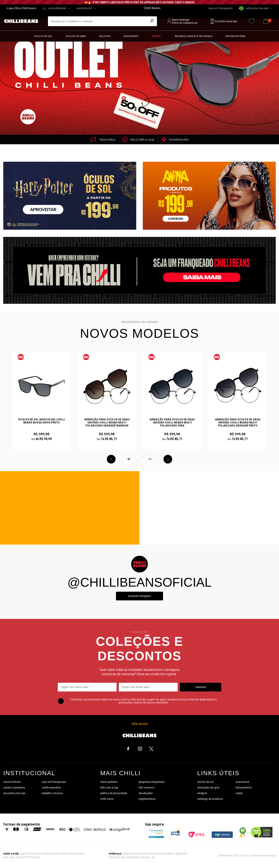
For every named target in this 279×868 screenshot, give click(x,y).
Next (168, 459)
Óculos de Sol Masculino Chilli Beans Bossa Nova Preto (42, 421)
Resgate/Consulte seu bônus (194, 36)
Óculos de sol (43, 36)
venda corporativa (14, 788)
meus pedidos (109, 782)
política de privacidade (114, 793)
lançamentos (244, 788)
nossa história (12, 782)
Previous (111, 459)
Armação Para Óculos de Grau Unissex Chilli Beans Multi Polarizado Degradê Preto (238, 423)
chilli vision (107, 799)
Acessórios (131, 36)
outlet (239, 793)
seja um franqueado (220, 8)
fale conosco (147, 788)
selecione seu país (254, 8)
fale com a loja (109, 788)
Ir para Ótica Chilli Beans (21, 8)
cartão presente (51, 788)
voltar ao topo (140, 724)
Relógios (105, 36)
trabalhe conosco (52, 793)
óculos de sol (205, 782)
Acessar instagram (139, 596)
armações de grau (208, 788)
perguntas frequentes (152, 782)
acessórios (242, 782)
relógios (202, 793)
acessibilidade (57, 8)
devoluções (146, 793)
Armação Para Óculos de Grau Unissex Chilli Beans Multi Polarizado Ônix (172, 423)
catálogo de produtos (210, 799)
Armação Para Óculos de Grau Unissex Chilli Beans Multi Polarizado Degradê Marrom (107, 423)
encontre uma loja (14, 793)
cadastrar (201, 687)
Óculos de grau (76, 36)
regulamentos (147, 799)
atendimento (84, 8)
